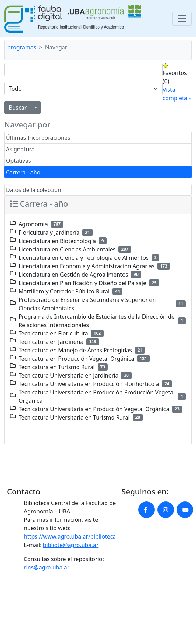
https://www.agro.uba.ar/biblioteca (70, 536)
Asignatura (20, 149)
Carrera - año (23, 172)
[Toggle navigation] (182, 19)
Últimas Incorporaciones (38, 138)
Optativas (19, 161)
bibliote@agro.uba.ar (71, 545)
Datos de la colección (34, 190)
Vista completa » (177, 94)
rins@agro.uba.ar (47, 567)
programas (22, 47)
